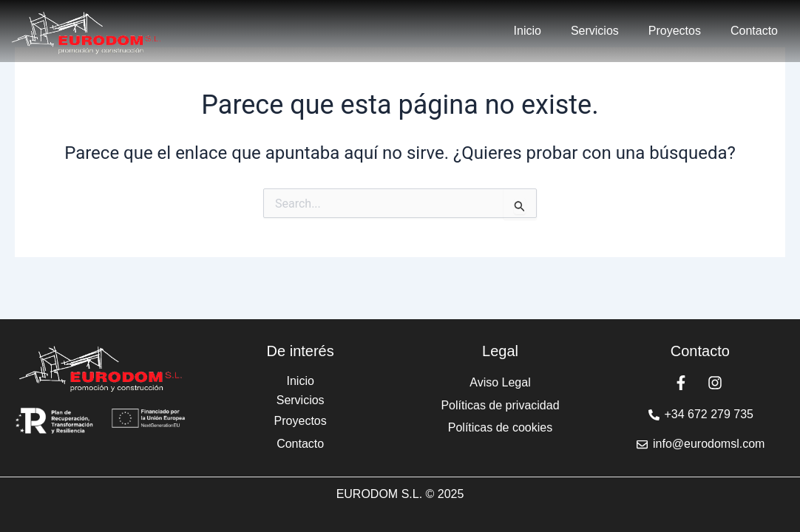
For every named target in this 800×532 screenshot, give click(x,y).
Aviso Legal (500, 382)
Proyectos (675, 31)
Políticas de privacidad (500, 405)
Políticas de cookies (500, 427)
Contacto (754, 31)
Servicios (595, 31)
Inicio (528, 31)
